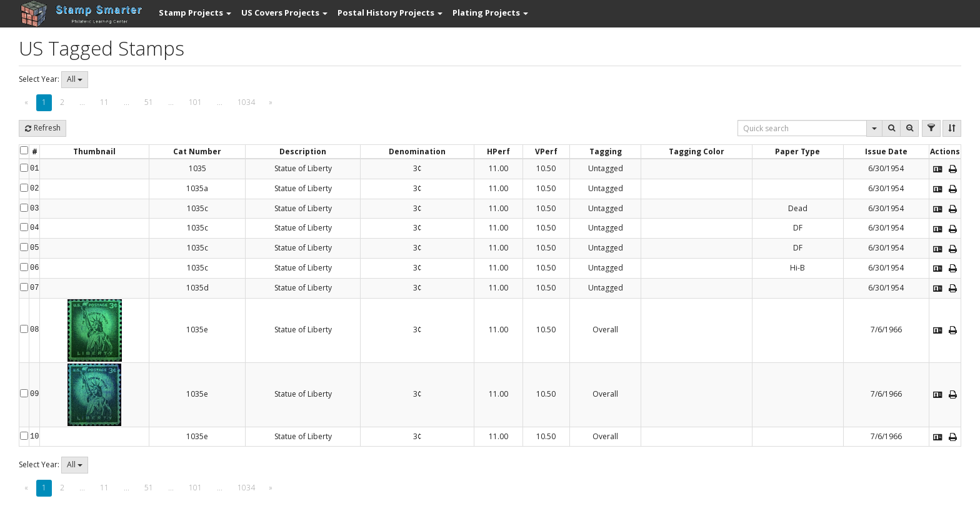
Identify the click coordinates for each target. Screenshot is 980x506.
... (82, 102)
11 (104, 102)
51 (149, 102)
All (75, 79)
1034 (246, 102)
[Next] (271, 103)
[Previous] (26, 103)
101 (195, 102)
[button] (195, 12)
